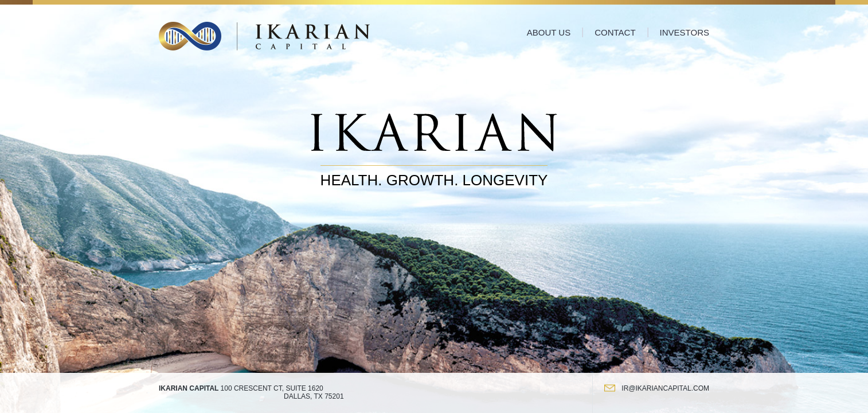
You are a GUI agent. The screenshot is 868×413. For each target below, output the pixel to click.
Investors (685, 32)
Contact (615, 32)
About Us (549, 32)
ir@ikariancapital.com (665, 388)
